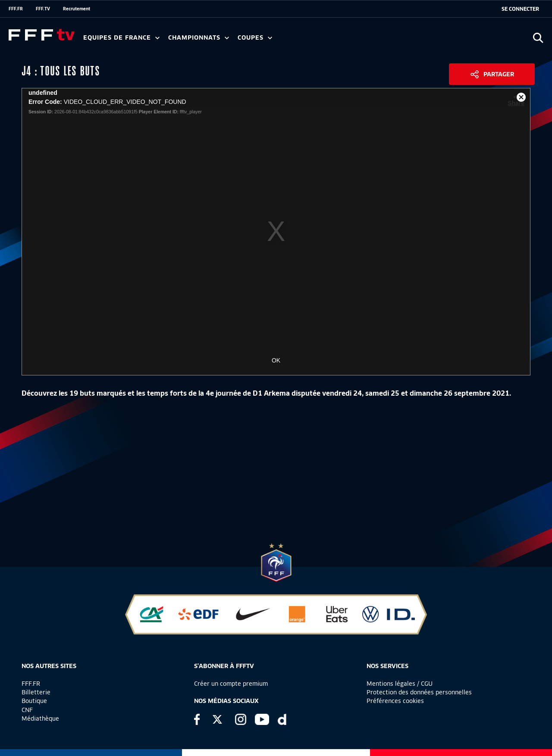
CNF (27, 710)
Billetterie (36, 692)
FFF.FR (16, 9)
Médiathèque (40, 719)
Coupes (255, 38)
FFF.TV (43, 9)
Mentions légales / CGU (400, 684)
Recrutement (77, 9)
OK (276, 360)
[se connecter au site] (520, 9)
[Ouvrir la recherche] (538, 38)
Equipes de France (121, 38)
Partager (499, 74)
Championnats (199, 38)
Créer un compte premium (231, 684)
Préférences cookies (395, 701)
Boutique (34, 701)
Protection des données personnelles (419, 692)
